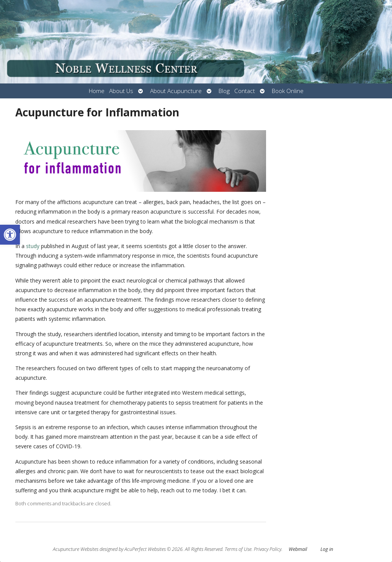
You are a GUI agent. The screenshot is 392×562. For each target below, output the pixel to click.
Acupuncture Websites (76, 549)
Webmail (298, 549)
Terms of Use (238, 549)
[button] (10, 235)
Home (97, 91)
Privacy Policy (268, 549)
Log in (327, 549)
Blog (224, 91)
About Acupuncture (176, 91)
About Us (121, 91)
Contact (245, 91)
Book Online (288, 91)
